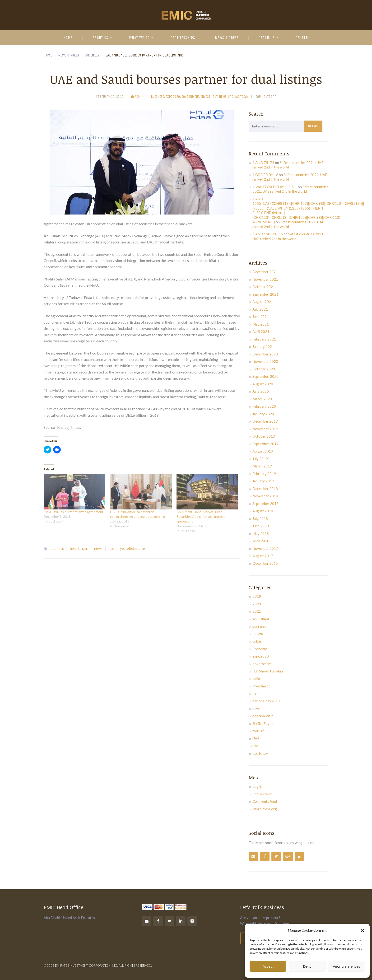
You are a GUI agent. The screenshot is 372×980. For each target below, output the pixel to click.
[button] (363, 930)
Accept (268, 966)
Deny (307, 966)
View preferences (347, 966)
